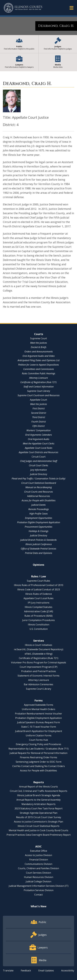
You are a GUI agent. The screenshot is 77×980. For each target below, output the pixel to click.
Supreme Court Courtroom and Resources (39, 395)
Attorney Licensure (38, 378)
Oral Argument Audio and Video (39, 356)
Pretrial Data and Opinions (39, 553)
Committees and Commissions (39, 369)
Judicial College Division (38, 881)
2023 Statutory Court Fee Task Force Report (38, 808)
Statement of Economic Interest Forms (38, 676)
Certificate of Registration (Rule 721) (38, 382)
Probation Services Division (39, 890)
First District (39, 408)
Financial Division (39, 860)
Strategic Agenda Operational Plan (39, 813)
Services (39, 641)
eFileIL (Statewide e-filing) (39, 654)
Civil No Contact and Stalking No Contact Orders (39, 766)
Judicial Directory (39, 474)
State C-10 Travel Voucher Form (39, 727)
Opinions (38, 565)
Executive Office (39, 851)
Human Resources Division (39, 877)
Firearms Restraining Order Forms (38, 757)
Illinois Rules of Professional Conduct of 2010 (39, 585)
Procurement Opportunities (38, 527)
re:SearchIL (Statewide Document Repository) (39, 649)
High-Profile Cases (38, 514)
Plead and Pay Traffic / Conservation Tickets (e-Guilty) (38, 479)
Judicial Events (38, 505)
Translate (8, 971)
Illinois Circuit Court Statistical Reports (38, 826)
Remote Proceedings (39, 509)
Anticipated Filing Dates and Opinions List (39, 360)
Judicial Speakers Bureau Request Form (38, 722)
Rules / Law (38, 576)
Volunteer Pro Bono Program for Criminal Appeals (39, 662)
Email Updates (46, 971)
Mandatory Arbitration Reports (38, 804)
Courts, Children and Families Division (38, 868)
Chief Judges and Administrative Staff (39, 461)
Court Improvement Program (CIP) (39, 667)
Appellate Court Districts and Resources (38, 452)
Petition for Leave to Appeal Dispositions (38, 365)
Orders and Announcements (39, 352)
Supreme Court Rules (38, 581)
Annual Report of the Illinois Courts (38, 787)
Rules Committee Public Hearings (39, 373)
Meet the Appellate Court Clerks (39, 444)
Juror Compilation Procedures (38, 620)
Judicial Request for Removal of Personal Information (38, 753)
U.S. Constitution (39, 629)
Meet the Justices (39, 343)
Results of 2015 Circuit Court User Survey (39, 817)
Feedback (26, 971)
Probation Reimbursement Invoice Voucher (38, 714)
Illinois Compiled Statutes (38, 607)
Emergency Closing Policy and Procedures (38, 744)
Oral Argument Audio (39, 439)
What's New (38, 906)
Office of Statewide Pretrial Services (38, 549)
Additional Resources (39, 496)
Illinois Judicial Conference (39, 544)
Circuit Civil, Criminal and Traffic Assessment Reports (39, 791)
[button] (71, 8)
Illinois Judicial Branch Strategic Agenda (39, 795)
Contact (38, 895)
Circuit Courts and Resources (38, 492)
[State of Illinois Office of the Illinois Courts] (23, 8)
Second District (39, 413)
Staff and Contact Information (39, 387)
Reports (38, 782)
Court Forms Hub (38, 740)
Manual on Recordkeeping (39, 487)
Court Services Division (38, 873)
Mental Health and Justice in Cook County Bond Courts (38, 830)
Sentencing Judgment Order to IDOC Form (39, 762)
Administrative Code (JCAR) (39, 611)
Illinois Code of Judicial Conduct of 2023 (39, 589)
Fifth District (38, 426)
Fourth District (39, 422)
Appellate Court (38, 400)
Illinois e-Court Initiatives (38, 645)
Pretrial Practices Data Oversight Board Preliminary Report (39, 835)
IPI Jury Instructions (39, 603)
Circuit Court (39, 457)
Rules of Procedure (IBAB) (38, 616)
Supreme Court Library (39, 391)
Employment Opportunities (39, 518)
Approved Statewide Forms (39, 705)
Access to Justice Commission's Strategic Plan (38, 822)
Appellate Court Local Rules (39, 448)
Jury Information (39, 470)
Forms (38, 700)
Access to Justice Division (38, 855)
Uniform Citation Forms (39, 735)
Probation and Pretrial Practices (39, 671)
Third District (39, 417)
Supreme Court (39, 338)
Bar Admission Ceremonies (38, 684)
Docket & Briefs (39, 347)
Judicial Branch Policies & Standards (38, 540)
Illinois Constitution (39, 625)
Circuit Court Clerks (38, 465)
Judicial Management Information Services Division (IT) (39, 886)
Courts (39, 334)
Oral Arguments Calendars (38, 435)
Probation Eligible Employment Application (39, 522)
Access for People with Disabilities (39, 500)
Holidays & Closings (38, 531)
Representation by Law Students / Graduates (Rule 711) (38, 749)
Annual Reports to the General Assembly (38, 800)
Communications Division (38, 864)
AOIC (38, 846)
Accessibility (68, 971)
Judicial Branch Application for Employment (39, 731)
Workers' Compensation (38, 430)
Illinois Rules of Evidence (39, 594)
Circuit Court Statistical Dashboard (39, 483)
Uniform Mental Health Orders (38, 709)
